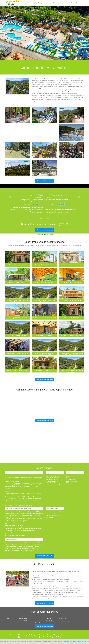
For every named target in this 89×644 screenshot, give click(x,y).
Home (13, 635)
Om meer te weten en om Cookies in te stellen (75, 642)
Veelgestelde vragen (63, 637)
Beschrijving (34, 3)
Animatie (68, 3)
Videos (55, 3)
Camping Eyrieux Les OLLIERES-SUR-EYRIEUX (35, 639)
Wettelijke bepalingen (47, 637)
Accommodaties (48, 3)
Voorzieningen (61, 3)
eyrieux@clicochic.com (65, 621)
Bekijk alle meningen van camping (44, 224)
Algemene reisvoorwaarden (28, 637)
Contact (73, 3)
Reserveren (79, 3)
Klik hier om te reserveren (45, 181)
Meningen (40, 3)
